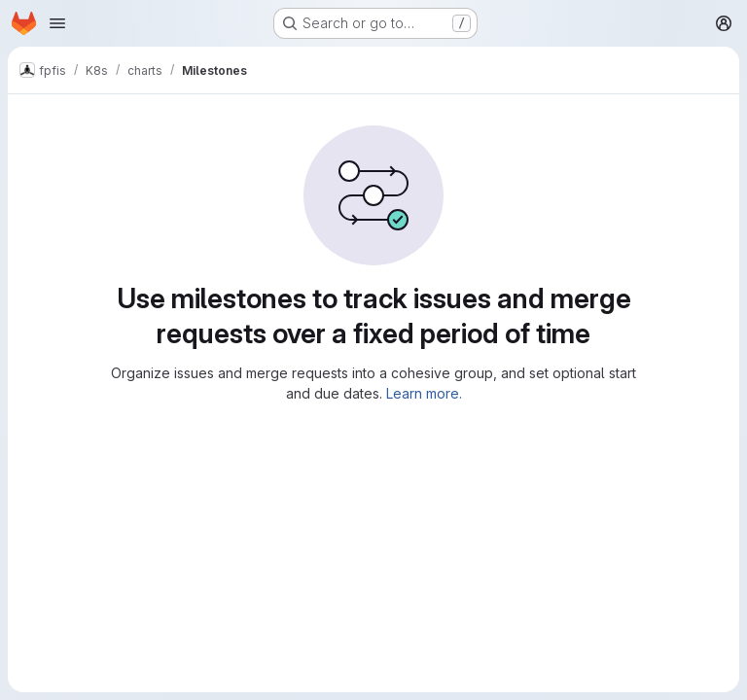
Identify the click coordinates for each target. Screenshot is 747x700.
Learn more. (424, 393)
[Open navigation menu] (57, 23)
